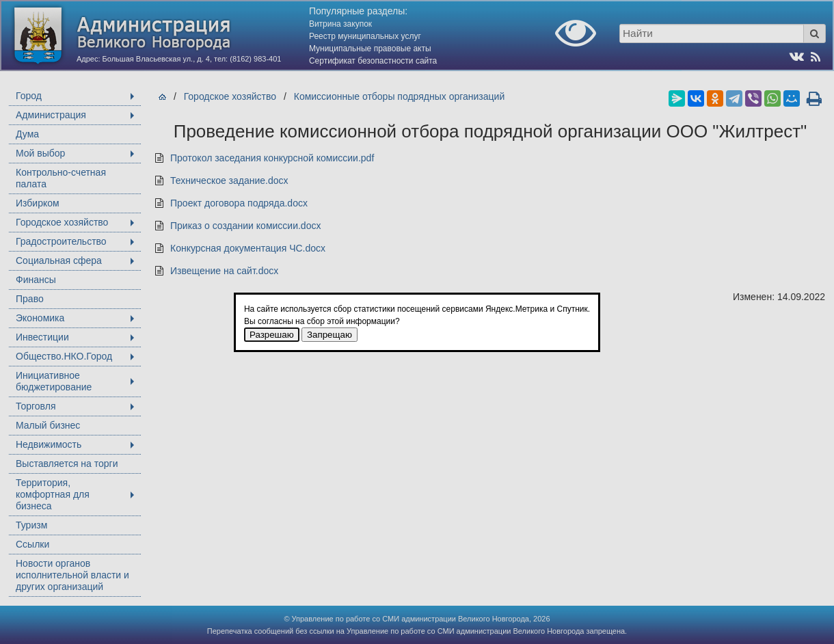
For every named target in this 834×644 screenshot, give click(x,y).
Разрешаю (272, 335)
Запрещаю (329, 335)
